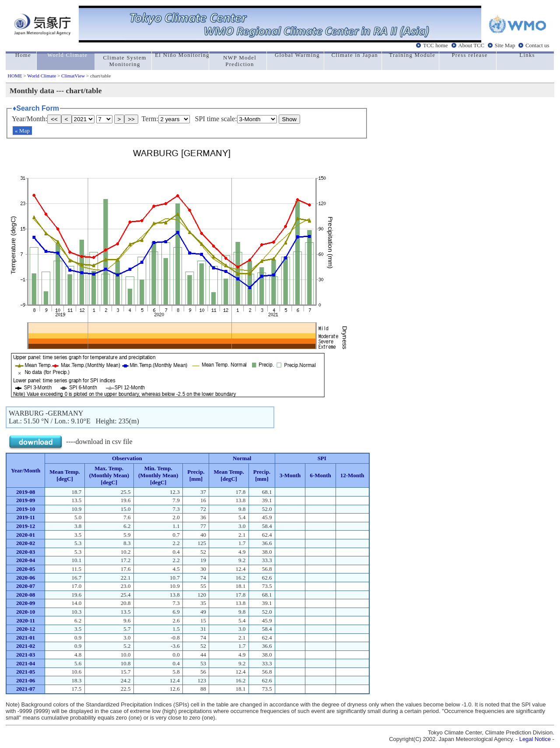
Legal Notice (535, 739)
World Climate (42, 76)
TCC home (436, 45)
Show (289, 119)
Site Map (505, 45)
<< (54, 119)
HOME (15, 76)
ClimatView (73, 76)
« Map (22, 131)
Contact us (537, 45)
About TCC (471, 45)
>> (131, 119)
